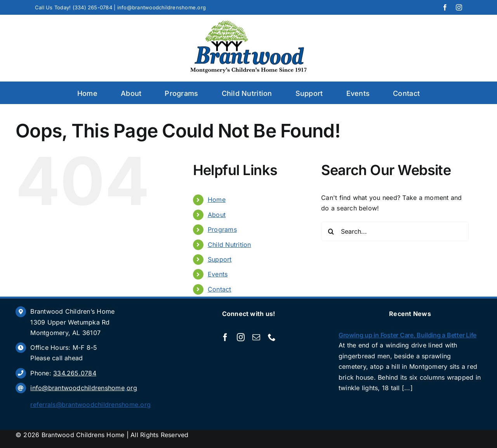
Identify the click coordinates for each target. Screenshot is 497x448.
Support (220, 259)
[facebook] (445, 7)
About (217, 215)
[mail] (256, 337)
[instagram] (459, 7)
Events (218, 274)
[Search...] (395, 231)
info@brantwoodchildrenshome (77, 388)
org (132, 388)
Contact (220, 289)
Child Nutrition (229, 245)
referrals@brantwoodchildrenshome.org (90, 405)
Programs (222, 229)
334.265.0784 (75, 373)
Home (217, 200)
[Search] (331, 231)
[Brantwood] (248, 24)
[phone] (272, 337)
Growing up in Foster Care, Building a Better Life (408, 335)
